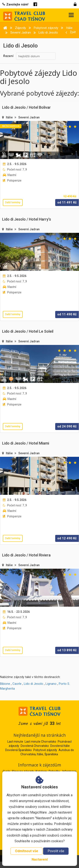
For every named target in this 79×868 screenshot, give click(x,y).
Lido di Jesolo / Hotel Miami (26, 443)
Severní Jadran (29, 117)
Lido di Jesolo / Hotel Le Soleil (28, 331)
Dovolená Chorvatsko (35, 746)
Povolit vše (56, 851)
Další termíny (13, 202)
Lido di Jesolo (33, 684)
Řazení (8, 56)
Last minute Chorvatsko (40, 742)
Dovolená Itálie (60, 746)
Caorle (17, 684)
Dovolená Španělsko (19, 750)
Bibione (5, 684)
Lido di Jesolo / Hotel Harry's (27, 219)
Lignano (51, 684)
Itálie (10, 117)
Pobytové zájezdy (45, 750)
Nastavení (40, 859)
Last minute (15, 742)
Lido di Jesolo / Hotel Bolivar (26, 107)
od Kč (67, 202)
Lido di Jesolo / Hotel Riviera (26, 555)
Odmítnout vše (27, 851)
